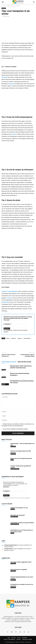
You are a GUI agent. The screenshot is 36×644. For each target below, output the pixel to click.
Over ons (14, 638)
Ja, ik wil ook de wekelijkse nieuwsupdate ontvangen (15, 429)
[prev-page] (3, 388)
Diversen (13, 509)
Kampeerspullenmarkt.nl (11, 545)
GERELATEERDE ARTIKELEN (9, 362)
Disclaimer (25, 638)
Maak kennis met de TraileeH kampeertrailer (21, 458)
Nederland (6, 302)
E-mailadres (7, 324)
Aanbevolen (13, 446)
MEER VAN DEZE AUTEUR (24, 362)
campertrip (13, 338)
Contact (19, 638)
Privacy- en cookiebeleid (9, 639)
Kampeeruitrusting (10, 6)
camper (14, 134)
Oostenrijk (4, 77)
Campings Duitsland (15, 524)
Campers (18, 6)
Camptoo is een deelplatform (10, 291)
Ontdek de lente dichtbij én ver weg (19, 508)
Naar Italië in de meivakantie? (18, 515)
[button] (3, 2)
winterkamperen (27, 338)
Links (9, 638)
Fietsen (12, 533)
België (12, 460)
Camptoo (9, 298)
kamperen (12, 84)
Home (3, 6)
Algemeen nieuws (4, 384)
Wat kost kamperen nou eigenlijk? (19, 569)
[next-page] (5, 388)
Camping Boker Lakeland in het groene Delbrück (22, 523)
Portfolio (18, 639)
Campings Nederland (15, 469)
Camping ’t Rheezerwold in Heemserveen (8, 355)
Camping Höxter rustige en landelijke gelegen (28, 355)
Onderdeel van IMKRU (27, 639)
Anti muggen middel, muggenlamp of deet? (21, 562)
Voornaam (7, 320)
